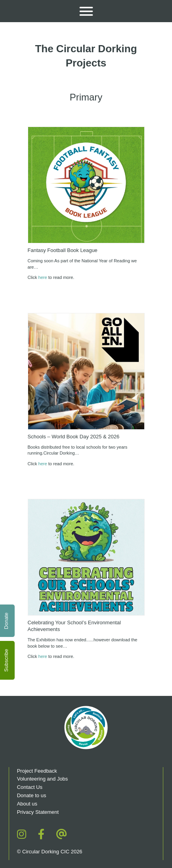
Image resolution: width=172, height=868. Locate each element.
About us (27, 804)
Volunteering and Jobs (43, 779)
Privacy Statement (38, 812)
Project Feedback (37, 771)
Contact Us (30, 787)
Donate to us (32, 795)
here (43, 277)
